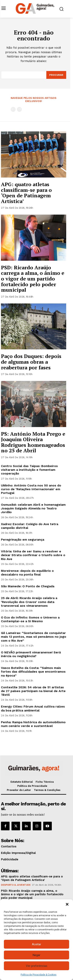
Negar (36, 955)
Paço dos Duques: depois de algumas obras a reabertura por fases (31, 362)
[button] (67, 904)
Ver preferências (37, 966)
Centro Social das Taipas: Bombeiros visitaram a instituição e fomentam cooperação (29, 470)
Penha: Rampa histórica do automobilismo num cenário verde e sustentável (33, 724)
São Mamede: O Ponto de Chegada (28, 586)
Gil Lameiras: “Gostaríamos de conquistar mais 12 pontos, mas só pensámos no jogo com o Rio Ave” (34, 637)
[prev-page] (13, 109)
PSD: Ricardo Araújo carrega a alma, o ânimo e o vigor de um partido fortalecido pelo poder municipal (33, 279)
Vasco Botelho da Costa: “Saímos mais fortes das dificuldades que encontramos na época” (33, 672)
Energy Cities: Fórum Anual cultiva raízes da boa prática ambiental (33, 708)
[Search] (56, 75)
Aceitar (36, 944)
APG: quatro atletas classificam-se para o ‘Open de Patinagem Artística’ (26, 193)
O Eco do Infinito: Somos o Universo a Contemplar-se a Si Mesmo (30, 619)
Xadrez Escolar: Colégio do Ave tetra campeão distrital (30, 526)
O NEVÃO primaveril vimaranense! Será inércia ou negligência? (31, 654)
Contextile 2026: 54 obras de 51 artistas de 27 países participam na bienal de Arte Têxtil (33, 691)
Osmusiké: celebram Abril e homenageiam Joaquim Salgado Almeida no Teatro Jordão (33, 508)
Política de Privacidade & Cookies (39, 975)
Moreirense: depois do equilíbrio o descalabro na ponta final (27, 573)
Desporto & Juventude (16, 885)
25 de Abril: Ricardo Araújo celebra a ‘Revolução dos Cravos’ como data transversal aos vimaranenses (29, 602)
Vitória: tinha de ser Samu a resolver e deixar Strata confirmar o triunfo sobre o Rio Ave (33, 555)
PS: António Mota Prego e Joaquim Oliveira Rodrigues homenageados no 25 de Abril (33, 442)
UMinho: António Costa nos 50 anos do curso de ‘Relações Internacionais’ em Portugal (31, 489)
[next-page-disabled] (19, 109)
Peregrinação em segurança (23, 540)
